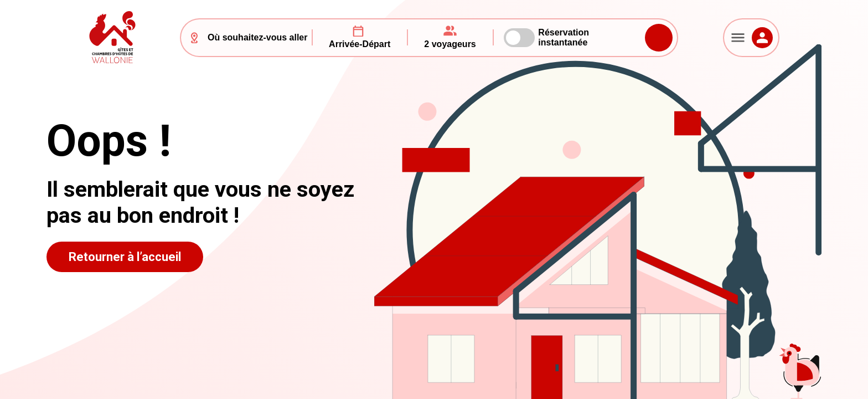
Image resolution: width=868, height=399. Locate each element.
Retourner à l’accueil (125, 257)
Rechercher (659, 38)
